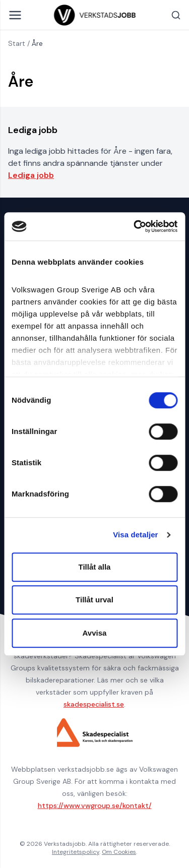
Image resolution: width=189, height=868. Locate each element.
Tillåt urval (94, 600)
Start (17, 43)
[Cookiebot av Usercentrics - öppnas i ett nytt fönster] (135, 226)
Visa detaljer (135, 535)
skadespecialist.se (94, 704)
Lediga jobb (31, 175)
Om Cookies (119, 852)
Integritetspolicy (76, 852)
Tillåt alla (95, 567)
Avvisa (95, 633)
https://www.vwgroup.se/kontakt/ (95, 805)
